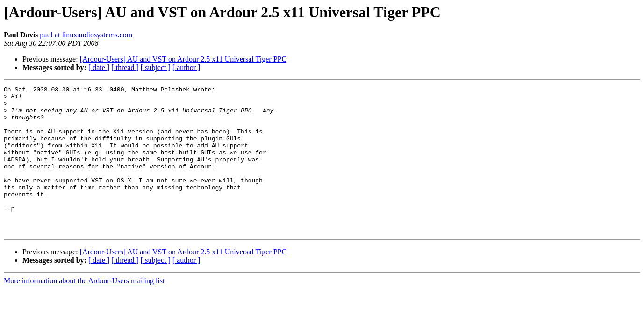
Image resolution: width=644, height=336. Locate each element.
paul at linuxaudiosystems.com (86, 35)
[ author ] (186, 67)
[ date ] (99, 67)
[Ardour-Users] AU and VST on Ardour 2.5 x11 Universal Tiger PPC (183, 59)
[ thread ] (125, 67)
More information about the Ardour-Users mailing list (84, 310)
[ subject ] (156, 67)
